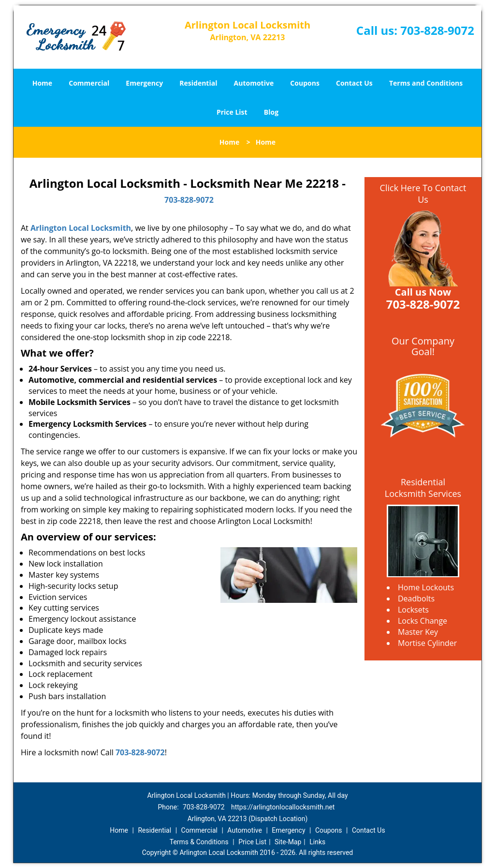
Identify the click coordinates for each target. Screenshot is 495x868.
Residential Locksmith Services (423, 488)
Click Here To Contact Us (423, 194)
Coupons (305, 83)
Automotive (254, 83)
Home (42, 83)
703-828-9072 (437, 30)
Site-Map (288, 842)
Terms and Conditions (426, 83)
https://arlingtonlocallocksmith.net (283, 807)
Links (317, 842)
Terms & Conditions (199, 842)
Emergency (144, 83)
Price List (232, 112)
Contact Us (354, 83)
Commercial (89, 83)
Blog (271, 112)
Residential (198, 83)
